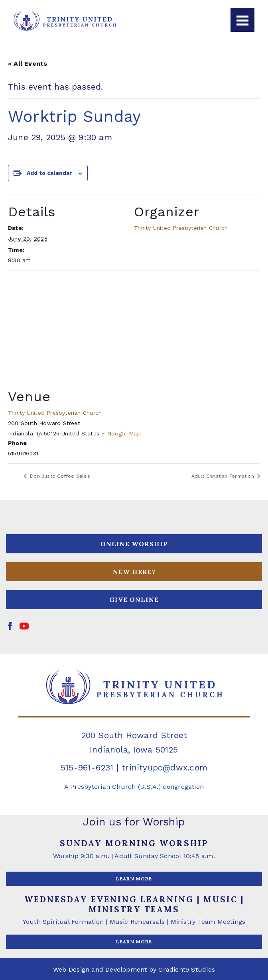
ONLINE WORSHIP (134, 544)
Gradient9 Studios (187, 969)
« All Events (28, 64)
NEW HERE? (134, 572)
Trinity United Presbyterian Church (181, 228)
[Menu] (242, 20)
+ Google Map (121, 433)
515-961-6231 (87, 767)
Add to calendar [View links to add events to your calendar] (49, 173)
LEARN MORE (134, 879)
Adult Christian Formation (224, 476)
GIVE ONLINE (134, 600)
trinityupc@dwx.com (165, 767)
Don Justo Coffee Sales (59, 476)
